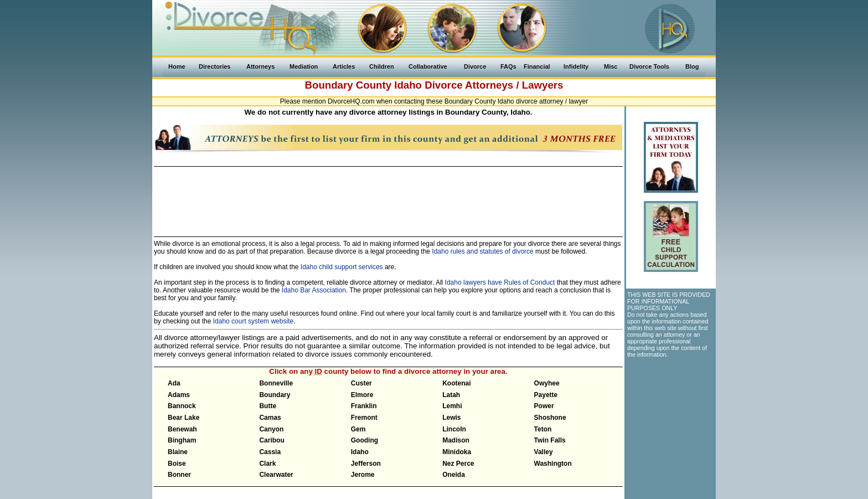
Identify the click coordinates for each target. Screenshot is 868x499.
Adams (179, 395)
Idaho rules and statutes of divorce (482, 251)
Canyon (271, 429)
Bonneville (276, 383)
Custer (361, 383)
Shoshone (550, 418)
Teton (543, 429)
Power (544, 406)
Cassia (270, 452)
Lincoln (454, 429)
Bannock (182, 406)
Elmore (362, 395)
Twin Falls (550, 440)
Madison (456, 440)
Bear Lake (184, 418)
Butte (268, 406)
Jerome (363, 475)
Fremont (364, 418)
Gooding (365, 440)
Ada (174, 383)
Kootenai (456, 383)
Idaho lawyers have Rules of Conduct (500, 282)
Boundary (275, 395)
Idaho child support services (342, 267)
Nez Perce (458, 464)
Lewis (451, 418)
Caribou (272, 440)
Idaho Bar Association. (315, 290)
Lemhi (452, 406)
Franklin (364, 406)
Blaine (178, 452)
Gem (358, 429)
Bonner (179, 475)
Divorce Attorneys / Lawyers (494, 85)
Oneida (454, 475)
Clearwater (276, 475)
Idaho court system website (253, 321)
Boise (177, 464)
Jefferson (366, 464)
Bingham (182, 440)
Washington (553, 464)
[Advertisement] (388, 197)
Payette (546, 395)
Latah (451, 395)
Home (177, 66)
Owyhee (547, 383)
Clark (267, 464)
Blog (692, 66)
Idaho (408, 85)
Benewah (182, 429)
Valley (544, 452)
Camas (270, 418)
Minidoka (457, 452)
